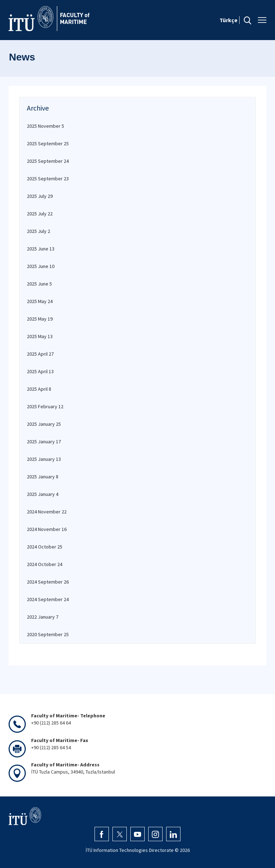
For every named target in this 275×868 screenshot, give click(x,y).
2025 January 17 (44, 442)
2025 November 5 (45, 126)
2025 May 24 (40, 301)
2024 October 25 (45, 547)
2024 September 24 (48, 599)
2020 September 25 (48, 634)
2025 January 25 (44, 424)
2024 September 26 (48, 582)
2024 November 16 (47, 529)
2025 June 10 (41, 266)
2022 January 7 (43, 617)
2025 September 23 (48, 179)
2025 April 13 (40, 371)
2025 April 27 (40, 354)
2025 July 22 (40, 214)
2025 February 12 (45, 406)
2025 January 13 (44, 459)
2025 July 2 (38, 231)
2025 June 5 (39, 284)
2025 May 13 (40, 336)
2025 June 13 (41, 249)
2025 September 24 (48, 161)
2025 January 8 (43, 477)
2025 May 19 (40, 319)
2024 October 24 (45, 564)
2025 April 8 (39, 389)
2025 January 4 (43, 494)
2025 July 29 (40, 196)
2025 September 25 (48, 143)
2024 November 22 (47, 512)
